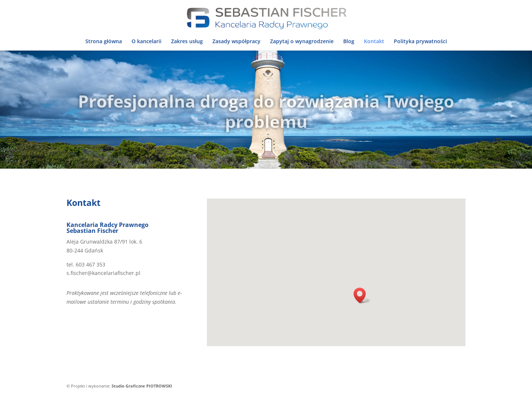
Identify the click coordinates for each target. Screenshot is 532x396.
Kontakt (374, 42)
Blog (349, 42)
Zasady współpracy (236, 42)
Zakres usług (187, 42)
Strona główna (104, 42)
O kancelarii (146, 42)
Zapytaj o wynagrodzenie (302, 42)
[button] (362, 295)
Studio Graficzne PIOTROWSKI (142, 386)
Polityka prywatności (420, 42)
